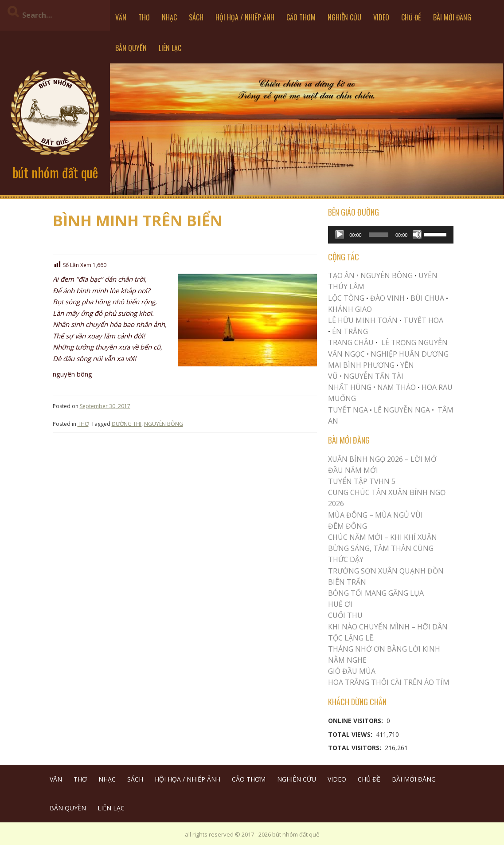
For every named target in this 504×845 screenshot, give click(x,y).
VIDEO (381, 17)
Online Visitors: (356, 721)
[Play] (340, 235)
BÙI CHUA (427, 298)
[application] (391, 235)
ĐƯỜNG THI (127, 424)
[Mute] (417, 235)
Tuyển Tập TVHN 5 (362, 481)
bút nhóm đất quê (55, 172)
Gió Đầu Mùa (352, 671)
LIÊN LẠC (170, 48)
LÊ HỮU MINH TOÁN (363, 320)
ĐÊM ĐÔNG (348, 526)
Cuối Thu (345, 615)
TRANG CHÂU (351, 342)
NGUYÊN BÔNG (164, 424)
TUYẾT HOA (423, 320)
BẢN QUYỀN (131, 48)
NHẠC (169, 17)
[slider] (379, 235)
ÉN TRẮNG (350, 331)
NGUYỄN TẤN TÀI (373, 376)
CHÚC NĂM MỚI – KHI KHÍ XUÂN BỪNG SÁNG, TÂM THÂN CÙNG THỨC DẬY (383, 548)
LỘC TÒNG (346, 298)
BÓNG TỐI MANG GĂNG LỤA (376, 593)
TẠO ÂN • (343, 275)
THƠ (144, 17)
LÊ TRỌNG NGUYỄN (414, 342)
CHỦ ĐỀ (411, 17)
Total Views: (351, 734)
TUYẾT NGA (349, 410)
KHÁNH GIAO (350, 309)
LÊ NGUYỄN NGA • (404, 410)
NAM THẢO (397, 387)
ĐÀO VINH (387, 298)
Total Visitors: (356, 748)
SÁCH (196, 17)
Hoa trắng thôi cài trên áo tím (389, 682)
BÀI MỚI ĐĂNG (452, 17)
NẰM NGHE (347, 660)
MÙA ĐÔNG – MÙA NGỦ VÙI (375, 515)
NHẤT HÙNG (350, 387)
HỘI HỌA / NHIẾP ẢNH (245, 17)
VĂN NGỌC (347, 354)
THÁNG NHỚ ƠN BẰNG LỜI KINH (384, 649)
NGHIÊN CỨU (344, 17)
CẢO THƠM (301, 17)
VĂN (121, 17)
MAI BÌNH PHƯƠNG (361, 365)
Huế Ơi (340, 604)
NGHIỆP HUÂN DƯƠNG (410, 354)
